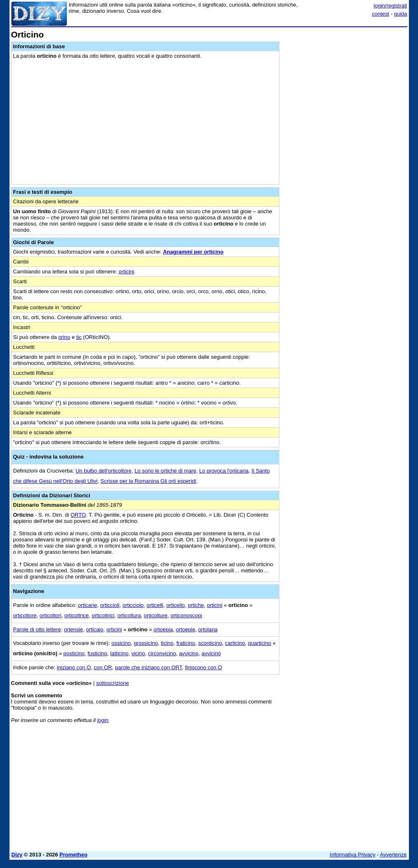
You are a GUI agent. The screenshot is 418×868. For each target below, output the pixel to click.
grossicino (146, 643)
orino (64, 337)
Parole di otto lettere (37, 629)
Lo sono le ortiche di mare (165, 471)
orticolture (156, 615)
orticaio (95, 629)
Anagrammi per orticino (193, 252)
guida (401, 14)
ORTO (78, 515)
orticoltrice (77, 615)
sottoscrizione (112, 683)
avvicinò (211, 653)
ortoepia (163, 629)
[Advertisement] (345, 82)
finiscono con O (203, 667)
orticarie (87, 605)
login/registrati (391, 6)
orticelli (155, 605)
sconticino (210, 643)
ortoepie (185, 629)
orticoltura (129, 615)
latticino (119, 653)
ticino (167, 643)
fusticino (97, 653)
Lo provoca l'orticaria (224, 471)
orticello (176, 605)
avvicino (189, 653)
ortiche (196, 605)
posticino (74, 653)
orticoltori (51, 615)
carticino (235, 643)
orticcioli (110, 605)
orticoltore (25, 615)
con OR (103, 667)
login (103, 720)
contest (380, 14)
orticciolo (133, 605)
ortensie (73, 629)
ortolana (208, 629)
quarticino (260, 643)
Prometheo (73, 855)
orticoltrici (103, 615)
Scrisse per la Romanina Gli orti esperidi (149, 481)
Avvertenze (393, 855)
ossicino (121, 643)
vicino (138, 653)
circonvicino (162, 653)
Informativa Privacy (353, 855)
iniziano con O (74, 667)
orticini (126, 272)
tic (79, 337)
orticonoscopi (186, 615)
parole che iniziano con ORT (149, 667)
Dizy (17, 855)
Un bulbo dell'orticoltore (103, 471)
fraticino (186, 643)
